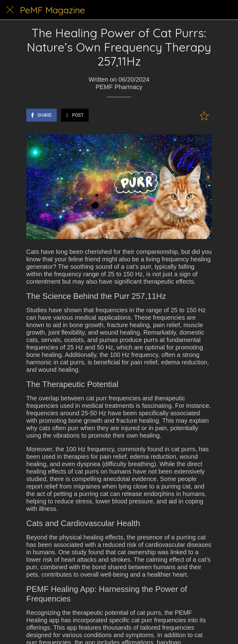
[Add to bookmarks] (204, 116)
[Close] (10, 10)
